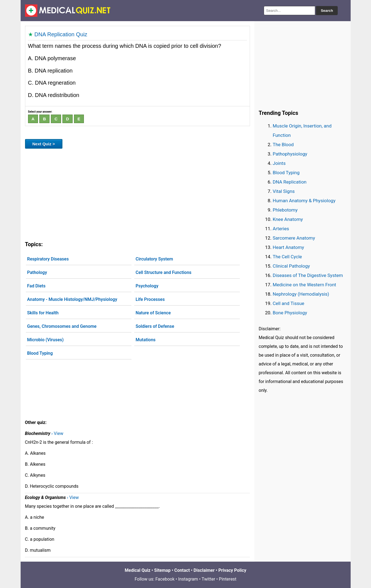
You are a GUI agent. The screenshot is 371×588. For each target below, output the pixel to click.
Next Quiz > (44, 144)
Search (327, 11)
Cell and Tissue (289, 303)
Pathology (37, 272)
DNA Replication (290, 182)
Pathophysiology (290, 154)
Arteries (281, 229)
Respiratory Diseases (48, 259)
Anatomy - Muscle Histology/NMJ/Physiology (72, 299)
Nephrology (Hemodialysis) (301, 294)
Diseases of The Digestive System (308, 275)
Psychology (147, 286)
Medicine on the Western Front (305, 285)
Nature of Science (153, 313)
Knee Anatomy (288, 219)
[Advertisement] (138, 194)
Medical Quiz (138, 570)
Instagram (188, 579)
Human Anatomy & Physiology (304, 201)
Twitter (208, 579)
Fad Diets (36, 286)
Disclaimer (204, 570)
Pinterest (228, 579)
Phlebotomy (285, 210)
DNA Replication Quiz (61, 34)
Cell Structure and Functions (163, 272)
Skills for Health (43, 313)
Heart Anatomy (288, 247)
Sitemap (163, 570)
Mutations (146, 340)
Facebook (165, 579)
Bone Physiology (290, 313)
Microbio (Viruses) (46, 340)
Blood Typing (40, 353)
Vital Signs (284, 191)
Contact (182, 570)
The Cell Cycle (287, 257)
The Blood (283, 145)
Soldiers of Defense (155, 326)
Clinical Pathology (291, 266)
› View (57, 433)
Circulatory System (154, 259)
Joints (279, 163)
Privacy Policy (232, 570)
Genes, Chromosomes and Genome (62, 326)
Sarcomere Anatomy (294, 238)
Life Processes (150, 299)
